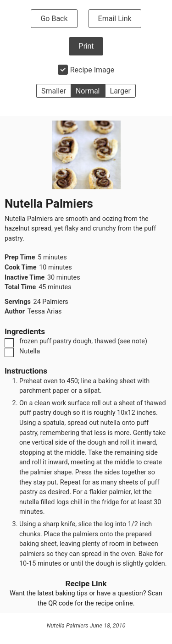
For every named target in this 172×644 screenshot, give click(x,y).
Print (86, 46)
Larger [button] (120, 91)
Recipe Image (92, 70)
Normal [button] (88, 91)
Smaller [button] (54, 91)
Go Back (54, 19)
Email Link (115, 19)
